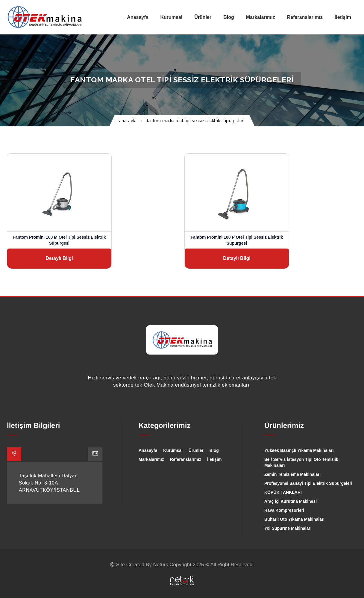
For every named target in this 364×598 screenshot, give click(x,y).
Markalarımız (151, 459)
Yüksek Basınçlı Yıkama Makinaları (299, 450)
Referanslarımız (186, 459)
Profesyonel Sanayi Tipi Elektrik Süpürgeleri (308, 483)
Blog (214, 450)
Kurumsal (173, 450)
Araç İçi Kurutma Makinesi (291, 501)
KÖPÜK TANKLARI (283, 492)
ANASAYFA (128, 121)
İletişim (214, 459)
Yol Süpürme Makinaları (288, 528)
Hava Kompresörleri (284, 510)
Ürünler (196, 450)
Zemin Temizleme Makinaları (292, 474)
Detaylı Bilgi (59, 258)
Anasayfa (148, 450)
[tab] (14, 454)
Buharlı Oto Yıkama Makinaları (294, 519)
